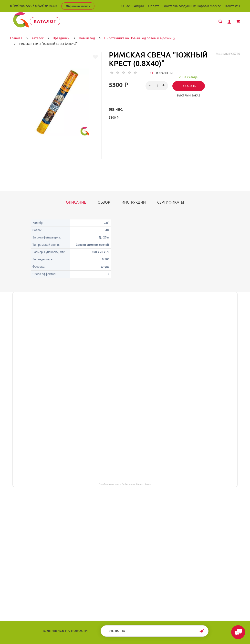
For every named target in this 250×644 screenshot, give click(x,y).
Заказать (189, 85)
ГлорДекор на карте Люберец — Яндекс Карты (125, 483)
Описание (76, 202)
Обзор (104, 202)
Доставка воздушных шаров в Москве (192, 6)
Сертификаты (171, 202)
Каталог (48, 21)
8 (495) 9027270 (21, 6)
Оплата (154, 6)
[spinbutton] (157, 85)
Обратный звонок (78, 6)
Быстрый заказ (189, 95)
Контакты (233, 6)
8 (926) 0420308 (46, 6)
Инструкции (134, 202)
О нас (125, 6)
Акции (139, 6)
